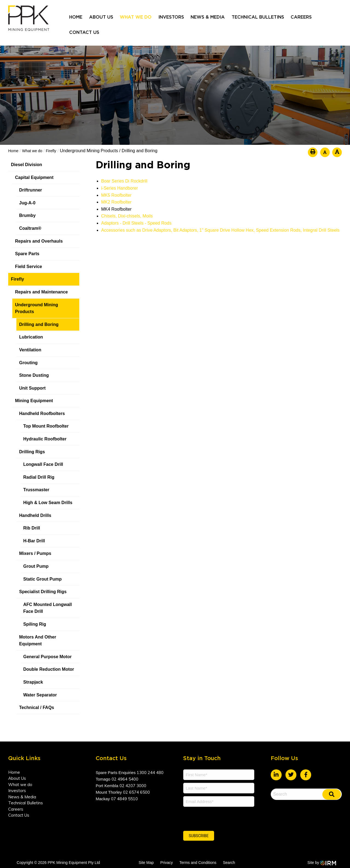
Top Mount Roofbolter (46, 426)
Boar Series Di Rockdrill (124, 181)
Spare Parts (27, 254)
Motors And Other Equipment (38, 641)
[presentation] (216, 818)
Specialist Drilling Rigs (43, 592)
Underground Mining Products (37, 308)
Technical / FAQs (37, 707)
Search (229, 863)
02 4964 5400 (125, 779)
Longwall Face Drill (43, 464)
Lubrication (31, 337)
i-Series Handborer (119, 188)
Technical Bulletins (258, 17)
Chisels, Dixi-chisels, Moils (127, 216)
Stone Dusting (34, 375)
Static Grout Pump (42, 579)
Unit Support (32, 388)
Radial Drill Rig (39, 477)
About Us (101, 17)
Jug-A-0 (27, 203)
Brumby (27, 215)
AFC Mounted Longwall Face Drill (48, 608)
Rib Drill (32, 528)
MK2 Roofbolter (116, 202)
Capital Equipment (34, 177)
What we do (136, 17)
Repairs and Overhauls (39, 241)
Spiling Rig (35, 624)
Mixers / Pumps (35, 553)
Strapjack (33, 682)
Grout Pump (36, 566)
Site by (322, 863)
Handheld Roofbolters (42, 414)
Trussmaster (36, 490)
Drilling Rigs (32, 452)
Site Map (146, 863)
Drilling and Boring (39, 324)
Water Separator (40, 695)
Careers (301, 17)
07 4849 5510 (124, 799)
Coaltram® (31, 228)
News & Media (208, 17)
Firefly (17, 279)
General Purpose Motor (47, 657)
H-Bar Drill (34, 541)
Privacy (167, 863)
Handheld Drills (35, 515)
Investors (171, 17)
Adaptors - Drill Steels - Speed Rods (136, 223)
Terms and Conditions (198, 863)
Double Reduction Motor (49, 669)
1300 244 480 (150, 773)
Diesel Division (27, 165)
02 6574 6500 (136, 792)
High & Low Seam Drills (48, 503)
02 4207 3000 (133, 786)
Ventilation (30, 350)
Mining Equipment (34, 401)
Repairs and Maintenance (41, 292)
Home (76, 17)
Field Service (29, 267)
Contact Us (84, 33)
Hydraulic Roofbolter (45, 439)
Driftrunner (31, 190)
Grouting (28, 363)
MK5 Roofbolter (116, 195)
